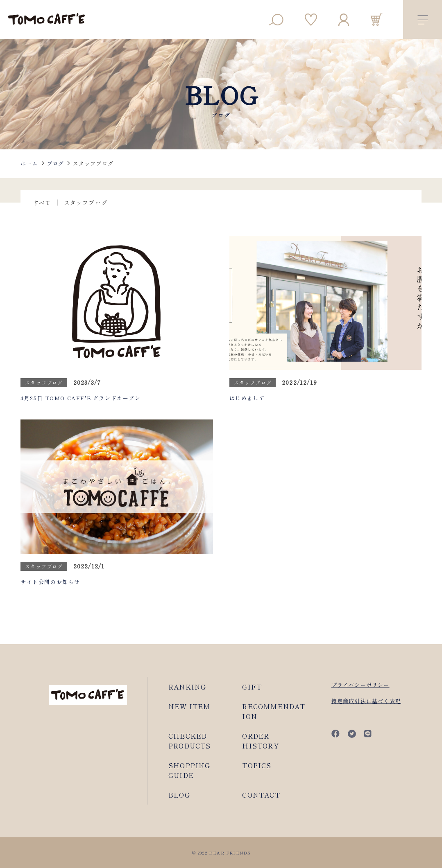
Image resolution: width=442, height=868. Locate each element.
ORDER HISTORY (260, 741)
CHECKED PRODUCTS (190, 741)
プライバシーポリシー (360, 685)
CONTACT (261, 795)
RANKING (187, 687)
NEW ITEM (189, 706)
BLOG (179, 795)
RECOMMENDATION (274, 711)
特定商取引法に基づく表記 (366, 701)
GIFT (252, 687)
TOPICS (257, 765)
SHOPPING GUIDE (189, 770)
